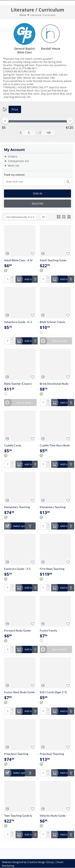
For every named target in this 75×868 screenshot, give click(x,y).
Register (37, 204)
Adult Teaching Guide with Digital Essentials (53, 260)
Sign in (37, 193)
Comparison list (18, 161)
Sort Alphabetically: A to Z (21, 217)
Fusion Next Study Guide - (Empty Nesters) (19, 692)
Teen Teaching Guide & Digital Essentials (18, 816)
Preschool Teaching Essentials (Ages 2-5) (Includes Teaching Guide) (17, 754)
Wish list (14, 166)
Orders (13, 156)
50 (45, 217)
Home (23, 15)
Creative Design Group (40, 862)
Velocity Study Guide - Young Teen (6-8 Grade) (54, 816)
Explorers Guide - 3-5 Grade (17, 569)
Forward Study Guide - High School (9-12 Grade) (20, 630)
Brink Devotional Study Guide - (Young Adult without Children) (54, 384)
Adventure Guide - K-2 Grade (18, 322)
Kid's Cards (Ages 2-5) (53, 692)
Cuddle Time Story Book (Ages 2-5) (55, 445)
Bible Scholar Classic (53, 322)
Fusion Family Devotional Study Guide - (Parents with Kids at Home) (55, 630)
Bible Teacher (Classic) (18, 384)
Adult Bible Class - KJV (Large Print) (18, 260)
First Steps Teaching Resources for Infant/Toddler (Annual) (54, 569)
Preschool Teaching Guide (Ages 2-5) (52, 754)
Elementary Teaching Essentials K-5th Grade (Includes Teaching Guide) (18, 507)
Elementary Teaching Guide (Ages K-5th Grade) (53, 507)
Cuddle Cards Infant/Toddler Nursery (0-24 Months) (19, 445)
